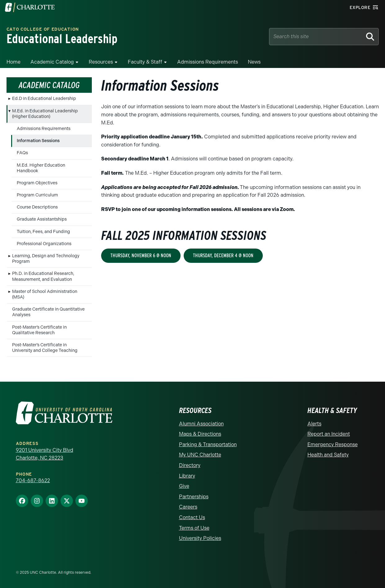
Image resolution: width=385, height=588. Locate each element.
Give (184, 486)
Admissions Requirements (208, 62)
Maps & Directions (200, 434)
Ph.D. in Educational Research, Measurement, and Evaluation (43, 276)
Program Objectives (37, 183)
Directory (190, 465)
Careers (188, 507)
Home (13, 62)
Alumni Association (201, 424)
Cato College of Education (43, 30)
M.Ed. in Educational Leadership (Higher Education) (45, 114)
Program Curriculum (37, 195)
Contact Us (192, 517)
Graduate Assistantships (42, 219)
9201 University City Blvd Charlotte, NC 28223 (45, 454)
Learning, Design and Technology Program (46, 259)
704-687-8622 (33, 480)
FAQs (22, 153)
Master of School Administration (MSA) (45, 294)
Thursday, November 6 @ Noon (141, 256)
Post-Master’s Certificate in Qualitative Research (39, 330)
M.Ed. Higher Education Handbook (41, 168)
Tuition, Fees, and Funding (43, 232)
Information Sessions (38, 141)
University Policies (200, 538)
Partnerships (194, 497)
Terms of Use (194, 528)
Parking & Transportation (208, 444)
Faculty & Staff (145, 62)
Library (187, 476)
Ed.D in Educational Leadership (44, 99)
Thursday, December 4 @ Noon (223, 256)
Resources (101, 62)
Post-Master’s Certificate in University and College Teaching (45, 348)
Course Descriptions (37, 207)
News (254, 62)
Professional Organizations (44, 244)
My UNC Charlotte (200, 455)
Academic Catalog (52, 62)
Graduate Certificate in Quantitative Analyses (48, 312)
